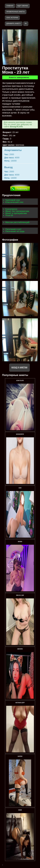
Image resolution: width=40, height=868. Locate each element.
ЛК (26, 24)
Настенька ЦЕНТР (20, 703)
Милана (20, 541)
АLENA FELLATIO (20, 380)
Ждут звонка (23, 6)
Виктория (20, 649)
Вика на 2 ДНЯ (20, 595)
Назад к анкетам (19, 367)
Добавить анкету (14, 24)
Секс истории (12, 18)
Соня (20, 488)
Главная (10, 6)
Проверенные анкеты (16, 12)
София (20, 810)
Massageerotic (20, 434)
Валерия (20, 756)
